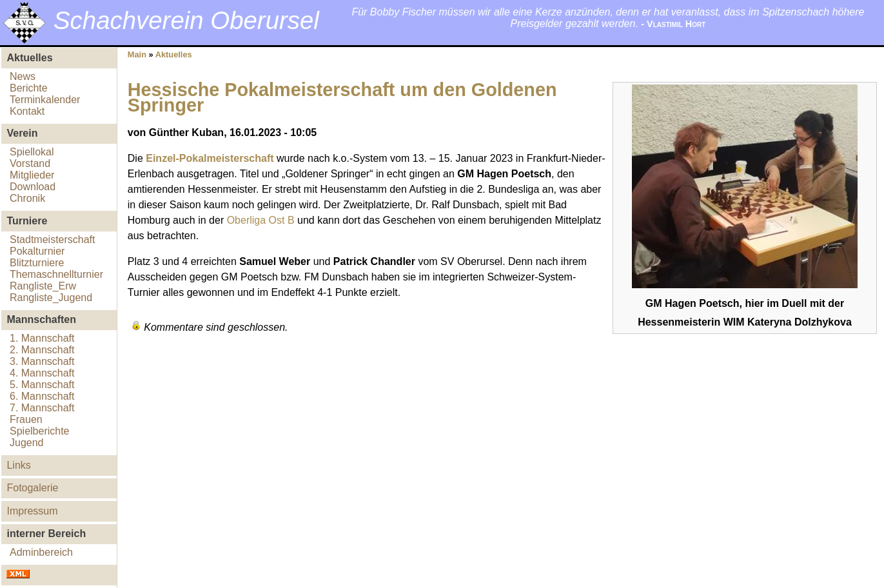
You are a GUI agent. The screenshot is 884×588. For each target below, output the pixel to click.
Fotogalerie (32, 488)
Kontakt (27, 111)
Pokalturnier (37, 251)
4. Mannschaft (42, 373)
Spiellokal (32, 152)
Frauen (26, 419)
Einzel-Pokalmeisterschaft (210, 158)
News (23, 76)
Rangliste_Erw (43, 286)
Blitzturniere (37, 263)
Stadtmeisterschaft (53, 240)
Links (18, 465)
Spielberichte (40, 431)
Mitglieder (32, 175)
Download (33, 187)
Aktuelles (174, 54)
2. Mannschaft (42, 350)
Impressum (32, 511)
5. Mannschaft (42, 385)
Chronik (27, 198)
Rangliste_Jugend (51, 298)
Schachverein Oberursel (186, 20)
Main (137, 54)
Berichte (29, 88)
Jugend (27, 443)
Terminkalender (45, 100)
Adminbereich (41, 552)
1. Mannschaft (42, 338)
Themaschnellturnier (56, 274)
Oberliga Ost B (261, 220)
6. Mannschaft (42, 396)
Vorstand (30, 163)
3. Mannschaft (42, 361)
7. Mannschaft (42, 408)
